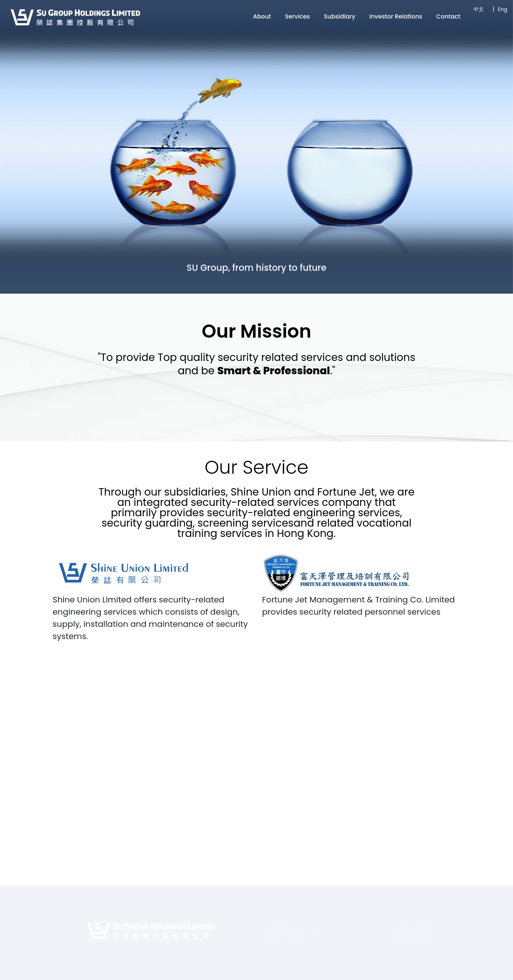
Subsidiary (339, 16)
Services (297, 16)
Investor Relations (396, 16)
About (262, 16)
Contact (448, 16)
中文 (479, 9)
